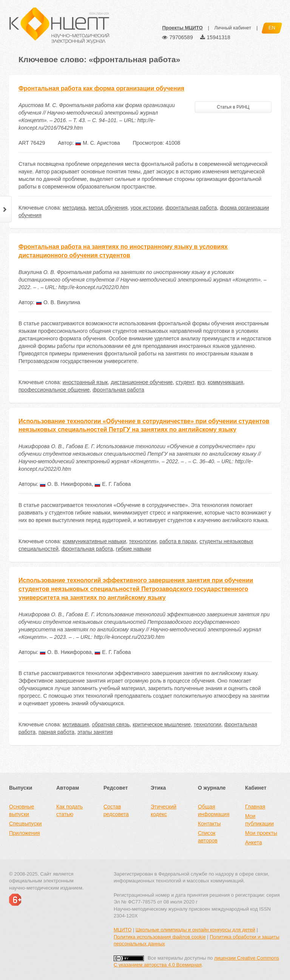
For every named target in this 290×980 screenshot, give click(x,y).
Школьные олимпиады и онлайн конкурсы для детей (195, 930)
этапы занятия (95, 732)
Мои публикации (259, 820)
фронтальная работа (191, 208)
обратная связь (111, 724)
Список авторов (208, 837)
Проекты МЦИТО (182, 28)
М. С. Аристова (97, 143)
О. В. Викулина (58, 302)
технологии (143, 541)
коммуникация (225, 382)
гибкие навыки (134, 549)
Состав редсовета (116, 810)
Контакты (209, 824)
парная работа (56, 732)
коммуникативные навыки (94, 541)
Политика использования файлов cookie (160, 937)
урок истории (147, 208)
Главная (255, 807)
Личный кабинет (233, 28)
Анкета (254, 842)
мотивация (76, 724)
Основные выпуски (22, 810)
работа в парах (178, 541)
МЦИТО (123, 930)
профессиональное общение (54, 390)
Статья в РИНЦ (233, 107)
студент (185, 382)
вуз (201, 382)
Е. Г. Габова (113, 484)
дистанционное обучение (142, 382)
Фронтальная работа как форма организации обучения (101, 88)
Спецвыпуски (25, 824)
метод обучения (108, 208)
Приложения (25, 833)
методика (74, 208)
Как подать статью (69, 810)
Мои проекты (261, 833)
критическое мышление (162, 724)
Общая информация (214, 810)
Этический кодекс (164, 810)
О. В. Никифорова (66, 484)
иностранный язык (85, 382)
